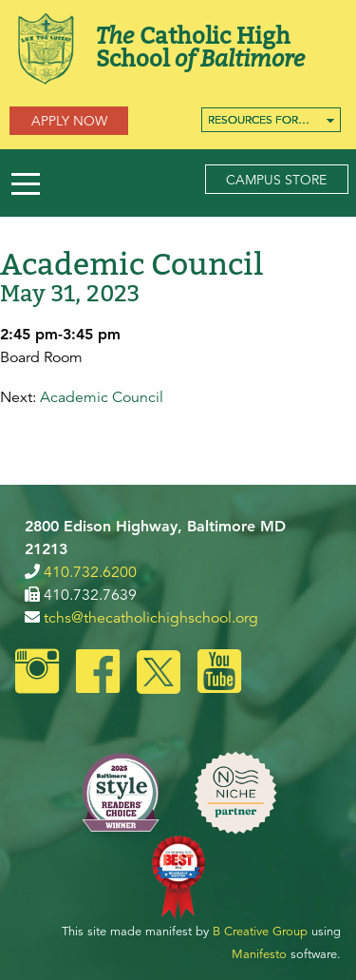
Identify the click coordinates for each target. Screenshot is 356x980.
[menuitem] (271, 120)
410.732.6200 (90, 572)
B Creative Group (260, 932)
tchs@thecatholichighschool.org (151, 618)
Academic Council (102, 397)
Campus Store (276, 180)
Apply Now (69, 121)
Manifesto (259, 954)
